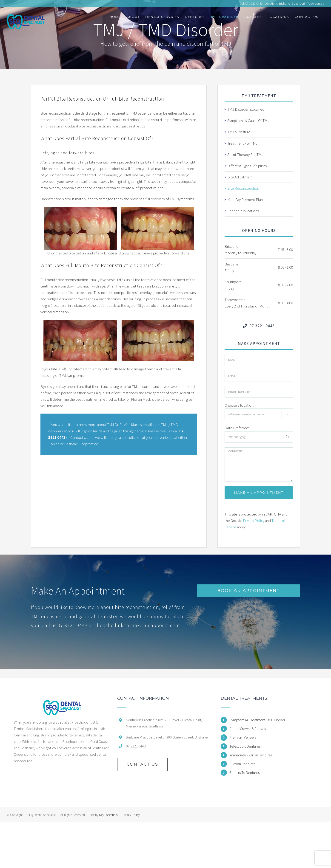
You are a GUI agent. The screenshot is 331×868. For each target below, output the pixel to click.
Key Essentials (108, 815)
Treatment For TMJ (243, 143)
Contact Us (79, 437)
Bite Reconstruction (243, 188)
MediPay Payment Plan (245, 200)
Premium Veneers (243, 737)
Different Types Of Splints (247, 166)
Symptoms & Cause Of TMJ (248, 121)
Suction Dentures (242, 764)
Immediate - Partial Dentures (251, 755)
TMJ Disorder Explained (246, 109)
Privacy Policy (254, 521)
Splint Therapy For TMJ (245, 155)
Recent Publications (243, 211)
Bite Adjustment (240, 177)
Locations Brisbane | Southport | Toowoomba (294, 3)
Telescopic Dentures (245, 746)
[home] (62, 708)
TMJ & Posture (239, 132)
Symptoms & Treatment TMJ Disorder (257, 720)
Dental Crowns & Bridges (248, 729)
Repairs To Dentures (244, 772)
